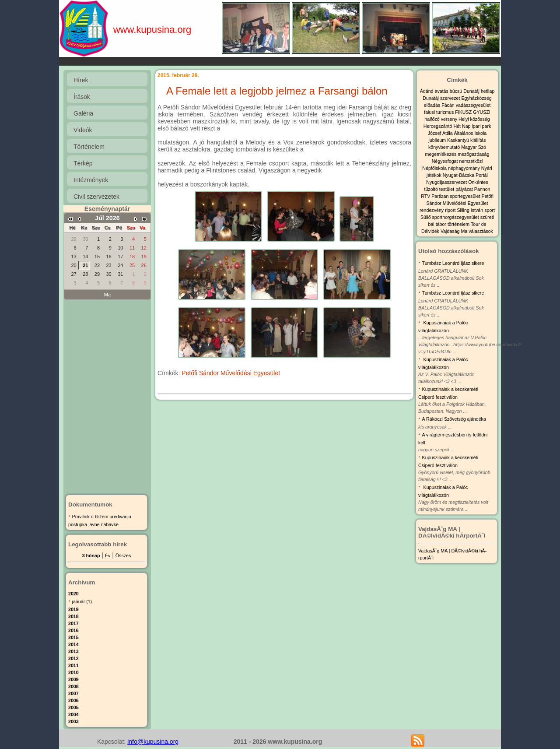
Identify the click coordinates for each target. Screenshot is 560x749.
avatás (442, 91)
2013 (73, 651)
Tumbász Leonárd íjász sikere (453, 263)
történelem (459, 224)
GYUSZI (482, 112)
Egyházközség (476, 98)
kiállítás (478, 140)
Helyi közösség (474, 119)
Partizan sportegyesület (456, 196)
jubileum (438, 140)
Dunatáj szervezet (442, 98)
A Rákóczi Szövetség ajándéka (454, 419)
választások (481, 231)
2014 (73, 644)
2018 (73, 616)
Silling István (471, 210)
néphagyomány (465, 168)
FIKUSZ (464, 112)
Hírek (81, 80)
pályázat (465, 189)
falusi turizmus (439, 112)
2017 (73, 623)
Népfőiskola (435, 168)
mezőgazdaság (473, 154)
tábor (442, 224)
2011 (73, 665)
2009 (73, 679)
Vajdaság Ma (455, 231)
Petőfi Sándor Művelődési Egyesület (231, 373)
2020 (73, 594)
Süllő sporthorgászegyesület (450, 217)
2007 (73, 693)
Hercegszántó (439, 126)
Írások (82, 97)
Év (108, 556)
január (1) (82, 601)
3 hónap (91, 556)
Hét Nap (462, 126)
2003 (73, 721)
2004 (73, 714)
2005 (73, 707)
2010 (73, 672)
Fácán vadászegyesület (466, 105)
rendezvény (432, 210)
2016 (73, 630)
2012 (73, 658)
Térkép (83, 163)
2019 (73, 609)
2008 (73, 686)
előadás (433, 105)
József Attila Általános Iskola (457, 133)
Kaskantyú (459, 140)
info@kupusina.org (153, 742)
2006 (73, 700)
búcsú (457, 91)
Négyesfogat (446, 161)
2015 (73, 637)
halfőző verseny (441, 119)
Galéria (83, 113)
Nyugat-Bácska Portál (465, 175)
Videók (83, 130)
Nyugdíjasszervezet (447, 182)
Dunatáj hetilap (479, 91)
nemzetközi (471, 161)
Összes (123, 556)
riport (451, 210)
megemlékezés (442, 154)
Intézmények (91, 180)
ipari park (481, 126)
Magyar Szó (474, 147)
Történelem (89, 147)
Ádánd (427, 91)
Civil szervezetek (96, 197)
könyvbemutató (445, 147)
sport (490, 210)
